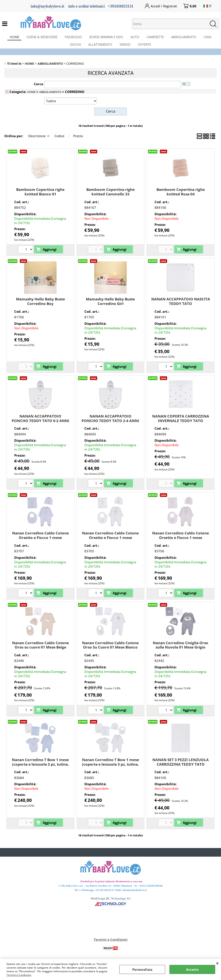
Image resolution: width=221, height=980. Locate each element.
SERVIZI (126, 49)
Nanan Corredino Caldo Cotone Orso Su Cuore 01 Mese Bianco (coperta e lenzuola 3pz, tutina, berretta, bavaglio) (110, 655)
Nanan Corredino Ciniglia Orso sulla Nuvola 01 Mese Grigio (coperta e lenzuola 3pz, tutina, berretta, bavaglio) (181, 655)
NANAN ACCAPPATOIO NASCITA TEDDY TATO (181, 307)
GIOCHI (73, 49)
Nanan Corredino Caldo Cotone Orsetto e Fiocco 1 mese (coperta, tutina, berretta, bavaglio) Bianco (110, 546)
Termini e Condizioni (19, 975)
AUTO (136, 38)
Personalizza (142, 969)
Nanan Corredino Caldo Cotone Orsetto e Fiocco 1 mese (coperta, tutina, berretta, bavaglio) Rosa (181, 546)
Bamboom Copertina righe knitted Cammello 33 (110, 198)
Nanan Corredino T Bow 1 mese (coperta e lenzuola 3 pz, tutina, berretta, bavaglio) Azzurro (40, 770)
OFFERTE (146, 49)
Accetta (192, 969)
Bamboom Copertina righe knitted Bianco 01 (40, 198)
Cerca (39, 90)
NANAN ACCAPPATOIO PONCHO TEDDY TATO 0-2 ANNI (40, 424)
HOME (10, 38)
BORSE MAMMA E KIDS (106, 38)
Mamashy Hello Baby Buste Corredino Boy (40, 307)
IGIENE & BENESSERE (39, 38)
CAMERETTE (157, 38)
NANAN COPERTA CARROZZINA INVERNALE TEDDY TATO (181, 424)
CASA (212, 38)
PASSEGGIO (72, 38)
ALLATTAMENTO (100, 49)
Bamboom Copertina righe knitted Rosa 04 (181, 198)
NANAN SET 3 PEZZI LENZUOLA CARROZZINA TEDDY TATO (181, 768)
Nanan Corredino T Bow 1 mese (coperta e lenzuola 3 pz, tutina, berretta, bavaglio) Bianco (110, 770)
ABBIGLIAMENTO (187, 38)
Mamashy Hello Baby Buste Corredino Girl (110, 307)
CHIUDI (217, 963)
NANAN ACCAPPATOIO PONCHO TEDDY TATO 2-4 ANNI (110, 424)
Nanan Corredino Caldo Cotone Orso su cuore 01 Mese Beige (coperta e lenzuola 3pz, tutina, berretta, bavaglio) (40, 655)
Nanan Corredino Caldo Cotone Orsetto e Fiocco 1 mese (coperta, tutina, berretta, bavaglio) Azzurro (40, 546)
